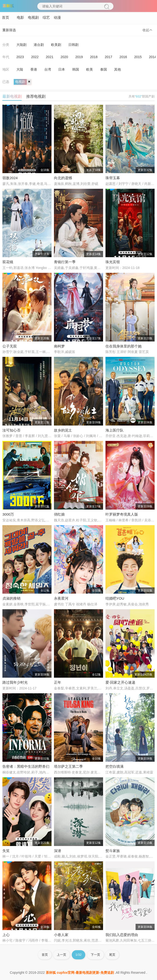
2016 (123, 57)
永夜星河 (61, 598)
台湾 (48, 69)
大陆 (20, 69)
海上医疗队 (114, 430)
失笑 (6, 851)
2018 (94, 57)
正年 (58, 682)
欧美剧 (56, 45)
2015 (138, 57)
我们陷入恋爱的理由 (122, 935)
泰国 (104, 69)
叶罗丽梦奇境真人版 (122, 514)
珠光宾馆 (113, 262)
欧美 (90, 69)
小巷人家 (61, 935)
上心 (6, 935)
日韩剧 (73, 45)
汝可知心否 (11, 430)
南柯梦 (59, 346)
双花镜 (8, 262)
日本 (62, 69)
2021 (49, 57)
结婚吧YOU (115, 598)
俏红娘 (59, 514)
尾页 (112, 955)
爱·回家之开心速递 (120, 682)
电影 (20, 17)
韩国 (76, 69)
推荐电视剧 (36, 96)
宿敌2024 (10, 178)
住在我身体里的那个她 (124, 346)
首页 (6, 17)
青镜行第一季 (65, 262)
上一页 (62, 955)
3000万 (8, 514)
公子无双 (10, 346)
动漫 (57, 17)
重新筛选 (9, 30)
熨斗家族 (113, 851)
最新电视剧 (12, 96)
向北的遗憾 (63, 178)
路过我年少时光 (15, 682)
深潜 (58, 851)
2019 (79, 57)
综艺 (46, 17)
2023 (20, 57)
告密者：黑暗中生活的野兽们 (26, 766)
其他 (118, 69)
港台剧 (39, 45)
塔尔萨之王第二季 (68, 766)
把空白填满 (114, 766)
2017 (108, 57)
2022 (35, 57)
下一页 (95, 955)
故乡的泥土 (63, 430)
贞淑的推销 (11, 598)
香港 (34, 69)
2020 (64, 57)
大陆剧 (21, 45)
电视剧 (33, 17)
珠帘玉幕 (113, 178)
